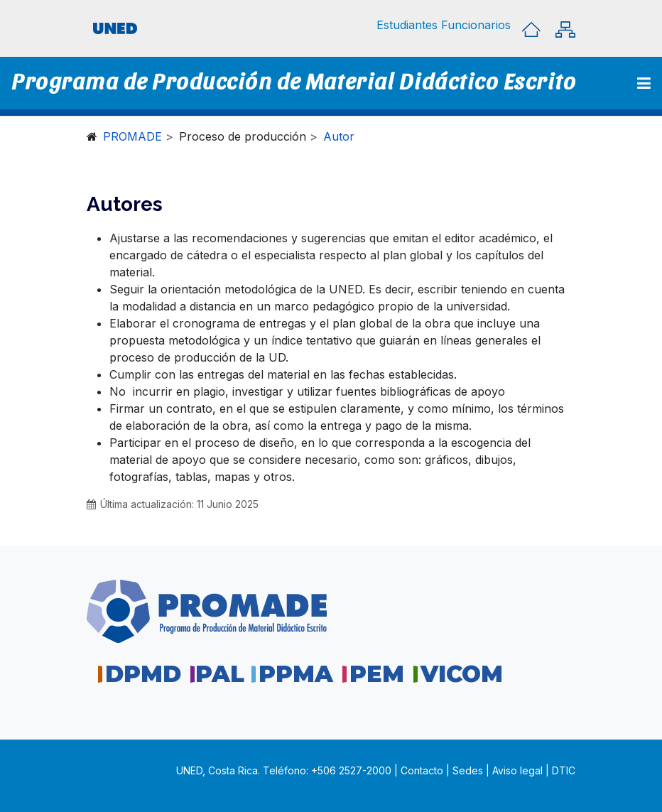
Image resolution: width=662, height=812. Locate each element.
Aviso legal (517, 770)
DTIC (564, 770)
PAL (220, 674)
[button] (407, 25)
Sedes (469, 770)
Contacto (423, 770)
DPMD (143, 674)
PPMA (296, 674)
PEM (377, 674)
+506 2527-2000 (351, 770)
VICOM (462, 674)
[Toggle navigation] (644, 83)
